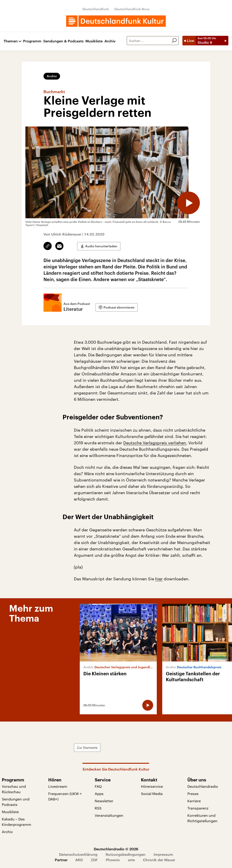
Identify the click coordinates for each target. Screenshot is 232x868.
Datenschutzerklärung (78, 854)
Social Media (152, 794)
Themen (11, 41)
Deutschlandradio (203, 786)
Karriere (194, 801)
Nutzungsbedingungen (126, 854)
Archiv (110, 41)
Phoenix (113, 860)
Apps (99, 794)
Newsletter (104, 801)
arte (131, 860)
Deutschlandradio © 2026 (116, 849)
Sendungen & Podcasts (63, 41)
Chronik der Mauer (159, 860)
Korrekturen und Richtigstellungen (202, 818)
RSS (98, 808)
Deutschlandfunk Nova (132, 9)
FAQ (98, 786)
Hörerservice (152, 786)
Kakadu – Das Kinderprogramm (17, 822)
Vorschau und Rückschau (14, 789)
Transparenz (198, 808)
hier (159, 579)
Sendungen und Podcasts (16, 802)
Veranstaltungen (109, 815)
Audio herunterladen (101, 246)
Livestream (58, 786)
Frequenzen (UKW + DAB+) (65, 796)
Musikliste (94, 41)
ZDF (94, 860)
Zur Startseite (87, 748)
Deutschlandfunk (96, 9)
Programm (32, 41)
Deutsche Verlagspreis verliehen (155, 443)
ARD (79, 860)
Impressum (163, 854)
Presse (193, 794)
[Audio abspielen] (188, 203)
